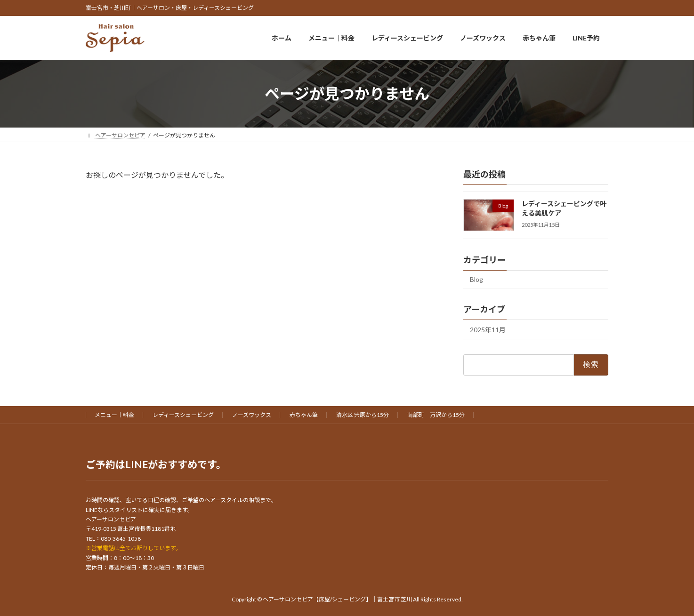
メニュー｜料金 (114, 415)
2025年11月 (488, 330)
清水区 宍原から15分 (363, 415)
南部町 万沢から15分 (436, 415)
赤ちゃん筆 (304, 415)
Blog (476, 280)
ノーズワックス (252, 415)
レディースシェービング (183, 415)
